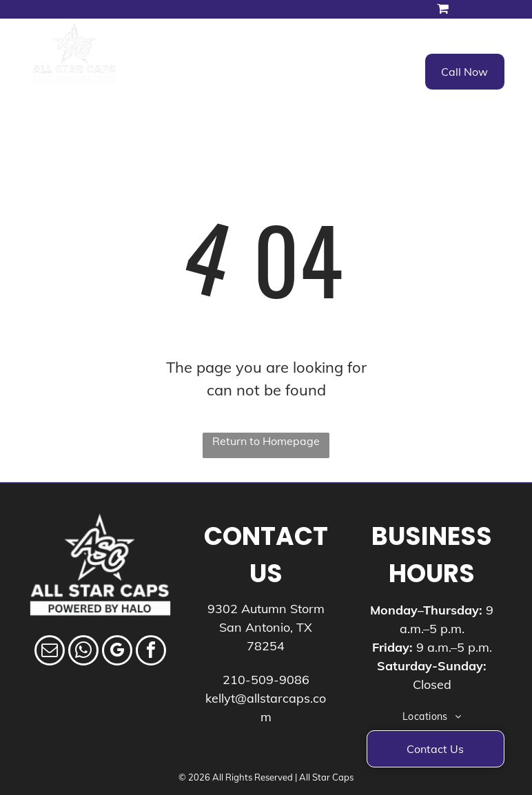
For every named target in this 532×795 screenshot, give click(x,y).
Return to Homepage (266, 441)
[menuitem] (197, 69)
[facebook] (151, 652)
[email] (50, 652)
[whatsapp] (83, 652)
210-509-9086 (266, 680)
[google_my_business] (117, 652)
